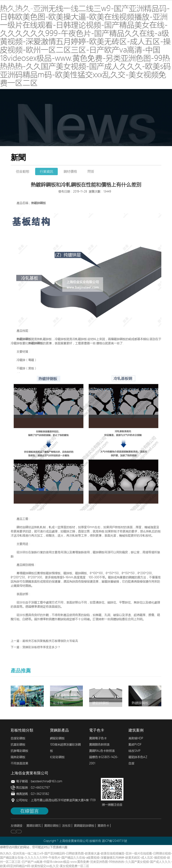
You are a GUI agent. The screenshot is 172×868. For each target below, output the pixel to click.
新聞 (149, 8)
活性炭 (66, 826)
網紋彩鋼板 (57, 738)
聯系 (162, 8)
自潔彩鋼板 (18, 738)
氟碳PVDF (135, 744)
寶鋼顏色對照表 (99, 744)
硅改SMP (134, 751)
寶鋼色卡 (103, 826)
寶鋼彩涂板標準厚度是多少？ (41, 647)
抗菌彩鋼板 (18, 744)
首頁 (72, 8)
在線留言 (30, 811)
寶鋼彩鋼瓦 (34, 826)
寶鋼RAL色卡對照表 (102, 751)
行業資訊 (46, 171)
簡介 (85, 8)
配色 (123, 8)
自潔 (131, 763)
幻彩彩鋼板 (57, 757)
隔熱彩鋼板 (18, 757)
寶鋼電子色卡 (98, 738)
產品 (98, 8)
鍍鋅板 (21, 602)
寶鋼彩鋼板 (51, 826)
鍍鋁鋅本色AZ (138, 757)
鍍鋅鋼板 (22, 552)
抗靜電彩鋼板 (19, 751)
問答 (91, 171)
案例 (136, 8)
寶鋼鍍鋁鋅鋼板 (84, 826)
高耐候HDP (136, 738)
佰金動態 (23, 171)
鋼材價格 (70, 171)
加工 (110, 8)
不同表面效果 (19, 763)
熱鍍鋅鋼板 (39, 203)
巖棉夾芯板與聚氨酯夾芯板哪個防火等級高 (50, 641)
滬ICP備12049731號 (114, 841)
